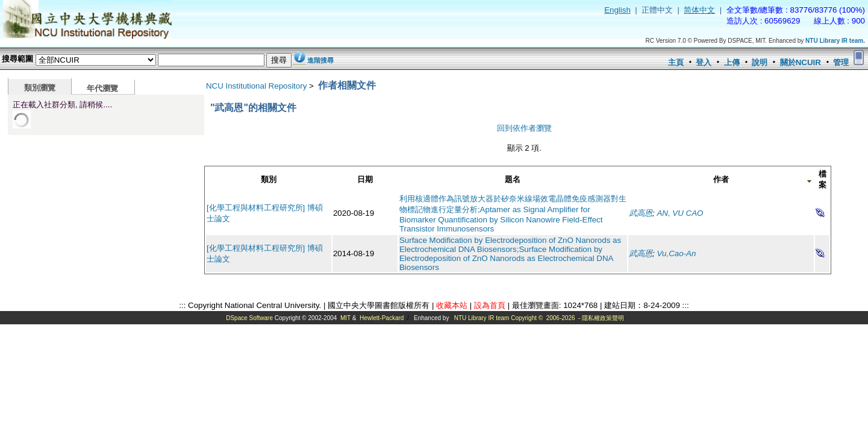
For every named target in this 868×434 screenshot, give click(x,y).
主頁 (676, 62)
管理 (841, 62)
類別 (269, 179)
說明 (760, 62)
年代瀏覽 (102, 88)
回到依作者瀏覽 (524, 128)
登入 (704, 62)
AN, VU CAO (680, 213)
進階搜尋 (320, 60)
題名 (513, 179)
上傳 (732, 62)
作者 (721, 179)
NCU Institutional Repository (256, 86)
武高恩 (641, 213)
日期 (365, 179)
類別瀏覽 (40, 88)
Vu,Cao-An (676, 253)
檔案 (823, 179)
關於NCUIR (801, 62)
